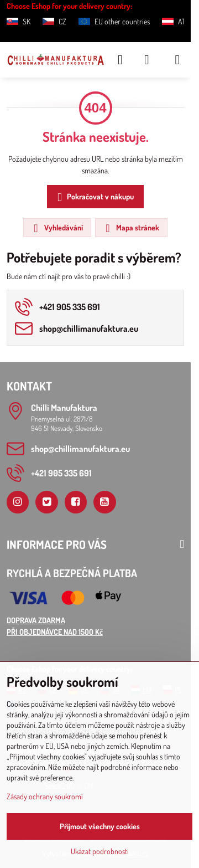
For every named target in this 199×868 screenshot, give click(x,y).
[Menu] (177, 60)
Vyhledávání (57, 228)
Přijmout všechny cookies (100, 826)
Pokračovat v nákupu (94, 197)
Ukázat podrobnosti (100, 851)
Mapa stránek (131, 228)
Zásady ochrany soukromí (45, 796)
